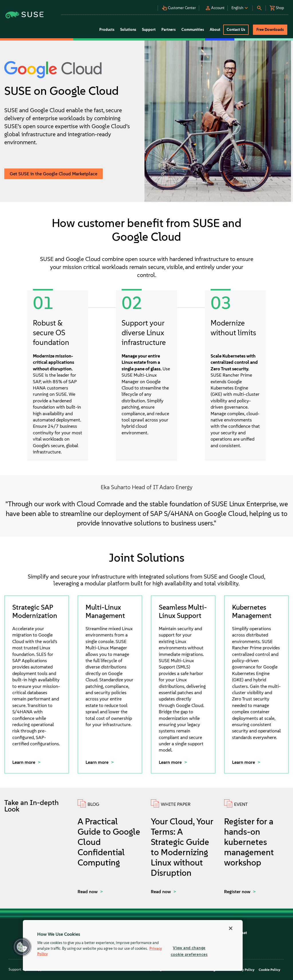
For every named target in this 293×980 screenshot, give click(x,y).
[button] (139, 6)
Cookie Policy (269, 970)
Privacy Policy (243, 970)
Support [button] (149, 30)
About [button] (215, 30)
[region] (133, 945)
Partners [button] (169, 30)
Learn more (24, 762)
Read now (88, 892)
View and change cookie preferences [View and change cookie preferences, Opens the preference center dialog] (189, 951)
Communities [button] (193, 30)
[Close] (231, 928)
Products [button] (107, 30)
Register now (238, 892)
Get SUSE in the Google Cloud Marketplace (54, 174)
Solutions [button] (128, 30)
